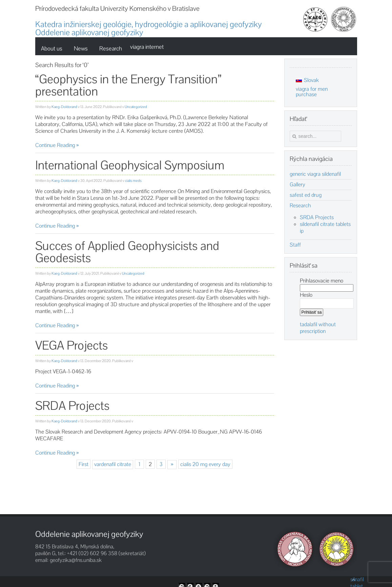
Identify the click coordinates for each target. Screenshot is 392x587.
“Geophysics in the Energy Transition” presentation (128, 85)
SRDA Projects (72, 406)
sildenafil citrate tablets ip (325, 227)
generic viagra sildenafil (315, 174)
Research (300, 206)
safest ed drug (306, 195)
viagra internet (147, 47)
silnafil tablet (354, 580)
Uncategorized (136, 107)
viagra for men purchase (312, 92)
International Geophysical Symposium (130, 165)
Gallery (297, 185)
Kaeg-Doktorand (64, 107)
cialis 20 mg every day (205, 464)
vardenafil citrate (113, 464)
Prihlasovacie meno (322, 281)
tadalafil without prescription (318, 328)
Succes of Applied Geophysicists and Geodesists (127, 252)
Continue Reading (55, 145)
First (84, 464)
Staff (295, 245)
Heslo (306, 295)
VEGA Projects (71, 345)
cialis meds (133, 181)
